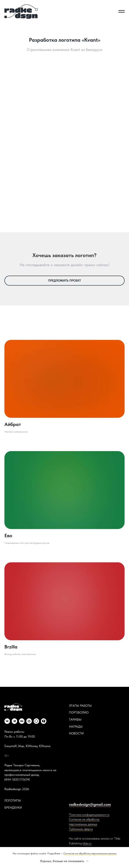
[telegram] (14, 721)
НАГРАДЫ (76, 727)
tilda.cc (87, 843)
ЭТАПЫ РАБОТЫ (80, 706)
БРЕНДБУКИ (13, 808)
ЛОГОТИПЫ (13, 800)
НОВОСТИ (76, 733)
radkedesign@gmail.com (90, 804)
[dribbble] (29, 721)
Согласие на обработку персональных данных (90, 853)
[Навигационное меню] (121, 11)
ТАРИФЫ (75, 719)
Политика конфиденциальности (89, 815)
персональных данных (83, 824)
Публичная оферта (81, 829)
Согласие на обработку (84, 819)
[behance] (22, 721)
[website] (36, 721)
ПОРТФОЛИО (79, 712)
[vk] (7, 721)
